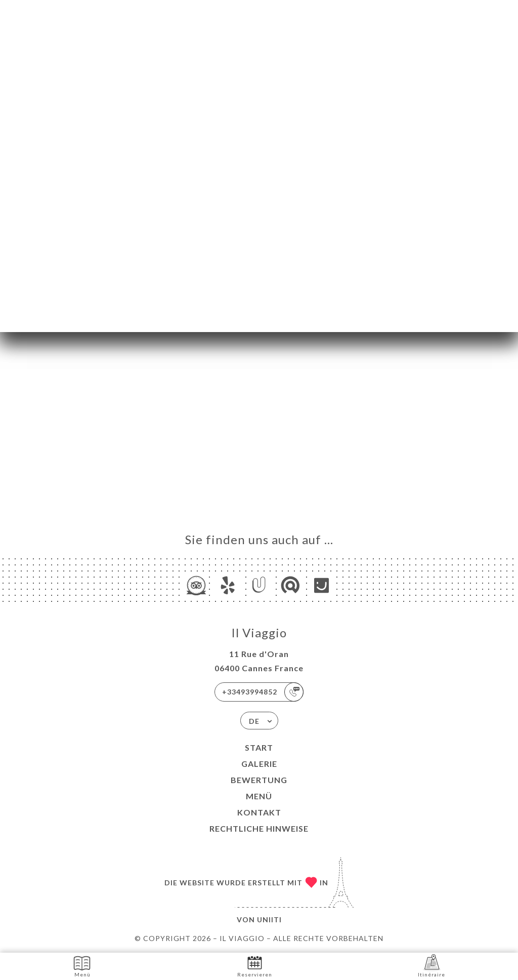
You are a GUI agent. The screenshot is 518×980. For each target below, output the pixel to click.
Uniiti (269, 920)
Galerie (259, 764)
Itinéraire (431, 966)
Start (259, 747)
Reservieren (255, 966)
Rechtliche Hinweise (259, 828)
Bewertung (259, 780)
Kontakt (259, 812)
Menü (259, 796)
